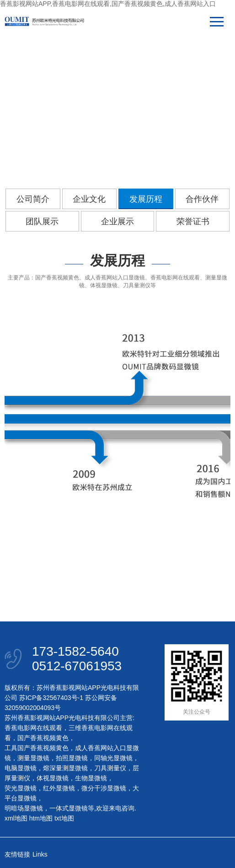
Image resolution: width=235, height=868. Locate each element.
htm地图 (41, 818)
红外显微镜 (59, 788)
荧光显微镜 (21, 788)
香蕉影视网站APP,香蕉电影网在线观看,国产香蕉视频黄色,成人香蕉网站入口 (108, 4)
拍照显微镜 (72, 758)
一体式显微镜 (69, 808)
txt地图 (64, 818)
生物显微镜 (91, 778)
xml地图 (16, 818)
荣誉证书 (193, 221)
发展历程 (146, 199)
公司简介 (33, 199)
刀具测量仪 (110, 768)
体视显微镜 (53, 778)
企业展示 (117, 221)
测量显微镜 (33, 758)
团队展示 (42, 221)
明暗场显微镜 (24, 808)
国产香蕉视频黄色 (43, 738)
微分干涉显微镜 (104, 788)
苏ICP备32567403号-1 (51, 698)
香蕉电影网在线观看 (33, 728)
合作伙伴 (202, 199)
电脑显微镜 (21, 768)
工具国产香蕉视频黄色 (37, 748)
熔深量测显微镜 (65, 768)
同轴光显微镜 (113, 758)
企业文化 (89, 199)
